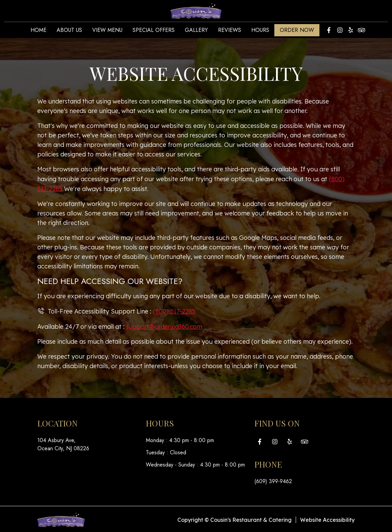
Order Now (297, 31)
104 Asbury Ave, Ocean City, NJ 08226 (63, 443)
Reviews (230, 31)
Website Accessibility (327, 518)
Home (38, 31)
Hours (260, 31)
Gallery (196, 31)
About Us (69, 31)
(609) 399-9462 (273, 480)
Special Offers (154, 31)
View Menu (107, 31)
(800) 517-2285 (174, 310)
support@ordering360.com (165, 325)
